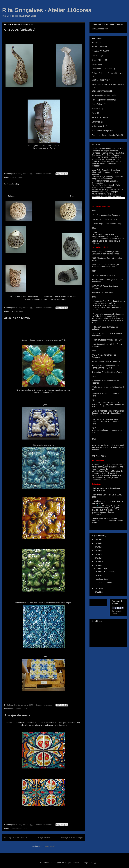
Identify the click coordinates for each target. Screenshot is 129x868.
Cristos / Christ (98, 60)
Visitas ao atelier (98, 126)
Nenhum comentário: (44, 174)
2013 (97, 565)
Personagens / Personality (103, 100)
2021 (97, 540)
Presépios (96, 109)
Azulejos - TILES (21, 709)
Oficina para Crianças (101, 91)
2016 (97, 554)
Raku (94, 113)
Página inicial (44, 838)
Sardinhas (96, 122)
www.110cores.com (100, 29)
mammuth (75, 863)
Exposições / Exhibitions (102, 69)
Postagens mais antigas (72, 838)
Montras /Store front (100, 80)
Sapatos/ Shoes (98, 117)
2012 (97, 588)
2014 (97, 561)
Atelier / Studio (98, 47)
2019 (97, 547)
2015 (97, 558)
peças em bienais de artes (103, 95)
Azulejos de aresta (17, 715)
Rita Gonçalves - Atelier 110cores (47, 10)
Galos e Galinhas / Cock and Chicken (107, 73)
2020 (97, 543)
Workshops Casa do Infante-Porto (106, 135)
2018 (97, 551)
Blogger (94, 863)
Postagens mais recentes (16, 838)
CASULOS (19, 177)
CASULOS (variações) (20, 30)
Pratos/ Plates (97, 104)
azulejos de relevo (17, 318)
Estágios (95, 64)
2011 (97, 592)
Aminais (95, 42)
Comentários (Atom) (47, 846)
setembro (101, 568)
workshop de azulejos (101, 131)
